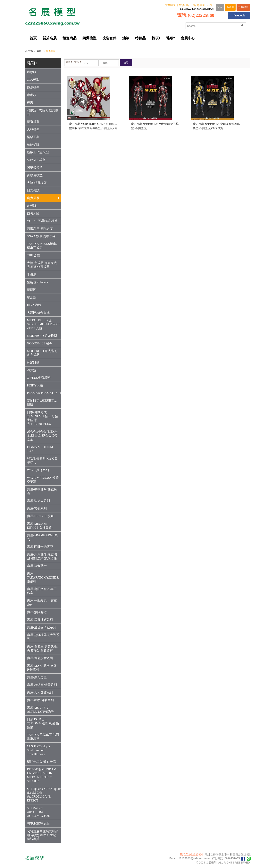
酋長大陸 (33, 213)
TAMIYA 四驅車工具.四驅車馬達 (43, 737)
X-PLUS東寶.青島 (39, 378)
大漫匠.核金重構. (39, 313)
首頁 (31, 51)
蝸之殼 (32, 297)
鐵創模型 (33, 87)
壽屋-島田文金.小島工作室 (42, 591)
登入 (220, 7)
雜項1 (40, 51)
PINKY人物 (35, 385)
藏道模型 (33, 122)
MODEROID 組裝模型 (42, 336)
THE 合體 (33, 255)
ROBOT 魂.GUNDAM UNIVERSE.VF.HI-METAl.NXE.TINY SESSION (42, 775)
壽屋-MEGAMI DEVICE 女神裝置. (40, 526)
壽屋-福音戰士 (37, 566)
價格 (69, 62)
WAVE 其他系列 (38, 470)
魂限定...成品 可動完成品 (43, 112)
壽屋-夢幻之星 (37, 677)
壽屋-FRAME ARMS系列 (42, 537)
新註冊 (230, 7)
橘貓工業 (33, 137)
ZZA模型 (33, 80)
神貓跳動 (33, 363)
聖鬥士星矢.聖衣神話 (41, 762)
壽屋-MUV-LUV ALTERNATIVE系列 (41, 710)
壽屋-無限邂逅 (37, 612)
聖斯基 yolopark (38, 282)
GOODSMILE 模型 (40, 343)
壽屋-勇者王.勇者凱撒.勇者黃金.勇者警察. (42, 648)
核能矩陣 (33, 145)
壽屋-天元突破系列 (40, 692)
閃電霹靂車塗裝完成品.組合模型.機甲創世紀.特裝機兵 (43, 835)
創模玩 (32, 206)
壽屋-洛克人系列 (38, 501)
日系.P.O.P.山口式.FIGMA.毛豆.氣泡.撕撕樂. (43, 723)
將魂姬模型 (35, 168)
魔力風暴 (43, 198)
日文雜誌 (33, 190)
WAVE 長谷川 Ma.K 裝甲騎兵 (42, 461)
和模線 (32, 72)
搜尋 (126, 63)
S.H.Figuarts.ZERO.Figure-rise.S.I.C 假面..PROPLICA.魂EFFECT (44, 795)
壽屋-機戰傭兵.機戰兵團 (42, 491)
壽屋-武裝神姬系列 (40, 620)
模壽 (30, 103)
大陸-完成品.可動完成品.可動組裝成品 (42, 265)
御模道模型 (35, 175)
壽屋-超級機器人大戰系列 (43, 637)
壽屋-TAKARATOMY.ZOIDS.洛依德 (43, 577)
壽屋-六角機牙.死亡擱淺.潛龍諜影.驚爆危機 (42, 556)
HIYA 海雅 (34, 305)
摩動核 (32, 95)
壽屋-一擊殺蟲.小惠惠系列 (42, 602)
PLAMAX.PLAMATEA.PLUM (44, 393)
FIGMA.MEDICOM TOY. (40, 449)
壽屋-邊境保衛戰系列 (42, 627)
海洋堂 (32, 370)
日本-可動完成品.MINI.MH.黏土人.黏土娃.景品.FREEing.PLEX (42, 418)
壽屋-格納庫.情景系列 (42, 685)
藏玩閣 (32, 290)
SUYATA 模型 (36, 160)
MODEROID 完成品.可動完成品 (42, 353)
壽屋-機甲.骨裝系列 (40, 700)
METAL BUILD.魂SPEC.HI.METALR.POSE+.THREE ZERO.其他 (44, 324)
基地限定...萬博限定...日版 (42, 403)
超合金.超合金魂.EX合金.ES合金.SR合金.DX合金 (42, 435)
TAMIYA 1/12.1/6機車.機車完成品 (42, 246)
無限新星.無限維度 (40, 229)
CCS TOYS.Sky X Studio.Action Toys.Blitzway (39, 750)
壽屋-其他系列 (37, 508)
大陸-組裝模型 (37, 183)
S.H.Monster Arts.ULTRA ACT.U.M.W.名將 (38, 812)
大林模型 (33, 129)
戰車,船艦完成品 (38, 824)
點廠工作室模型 (38, 152)
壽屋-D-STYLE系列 (40, 516)
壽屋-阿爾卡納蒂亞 (40, 547)
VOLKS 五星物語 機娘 (42, 221)
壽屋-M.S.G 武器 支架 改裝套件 (42, 668)
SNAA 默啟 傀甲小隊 (41, 236)
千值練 (32, 275)
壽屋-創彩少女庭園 (40, 658)
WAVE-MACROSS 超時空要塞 (43, 480)
